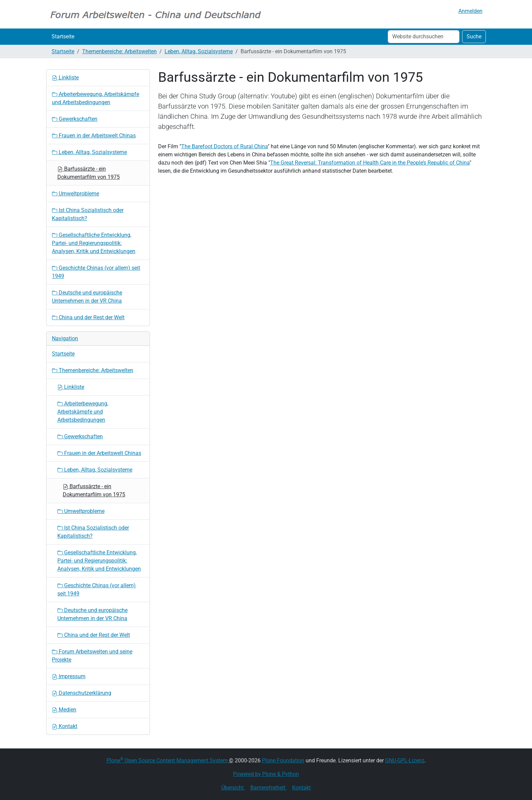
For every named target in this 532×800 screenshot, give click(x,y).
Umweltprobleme (75, 194)
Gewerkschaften (75, 119)
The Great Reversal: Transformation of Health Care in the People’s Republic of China (370, 163)
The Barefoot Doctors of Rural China (224, 146)
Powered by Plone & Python (266, 774)
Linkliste (65, 78)
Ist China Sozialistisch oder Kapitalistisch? (88, 214)
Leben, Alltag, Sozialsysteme (199, 51)
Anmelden (470, 11)
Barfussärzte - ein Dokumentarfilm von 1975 (89, 173)
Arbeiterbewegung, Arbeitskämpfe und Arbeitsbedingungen (96, 98)
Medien (64, 710)
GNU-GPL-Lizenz (405, 760)
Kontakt (65, 726)
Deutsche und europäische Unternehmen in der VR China (87, 297)
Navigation (65, 338)
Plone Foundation (283, 760)
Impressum (69, 676)
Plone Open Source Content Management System (167, 760)
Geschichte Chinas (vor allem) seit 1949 (96, 272)
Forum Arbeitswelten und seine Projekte (92, 656)
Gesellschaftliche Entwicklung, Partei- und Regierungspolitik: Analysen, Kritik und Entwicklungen (94, 243)
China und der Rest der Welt (88, 317)
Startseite (63, 36)
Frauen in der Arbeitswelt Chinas (94, 136)
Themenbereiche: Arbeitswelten (119, 51)
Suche (474, 36)
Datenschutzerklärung (82, 693)
